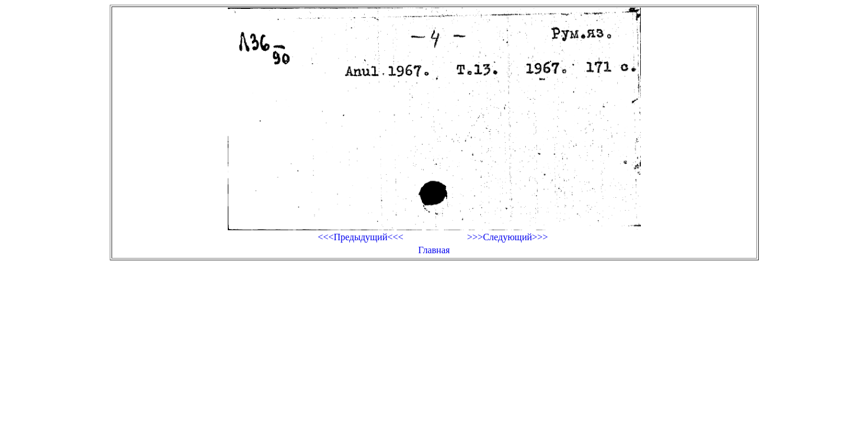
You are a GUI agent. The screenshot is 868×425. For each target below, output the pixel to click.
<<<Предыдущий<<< (360, 237)
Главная (434, 250)
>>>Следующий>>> (507, 237)
